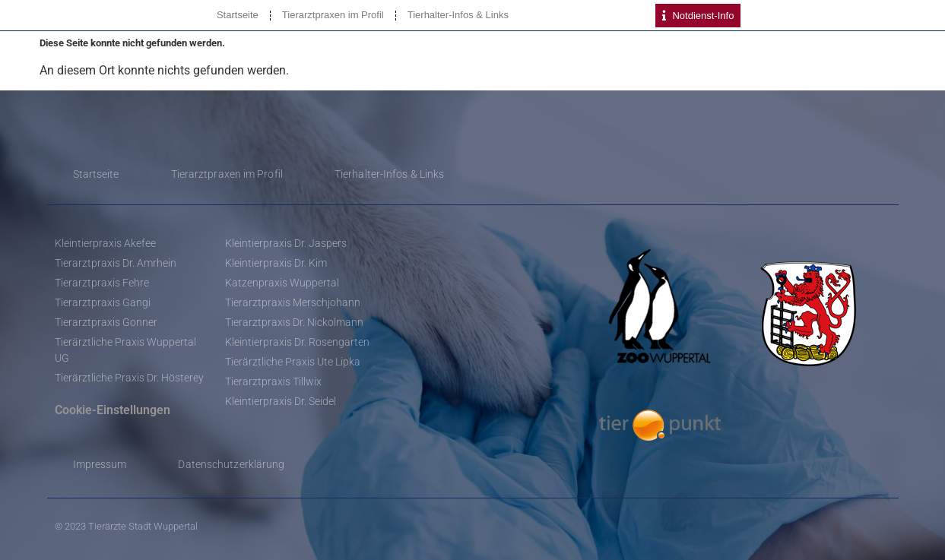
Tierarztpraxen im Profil (333, 15)
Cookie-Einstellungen (113, 410)
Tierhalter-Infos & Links (458, 15)
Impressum (100, 464)
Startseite (238, 15)
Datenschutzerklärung (231, 464)
